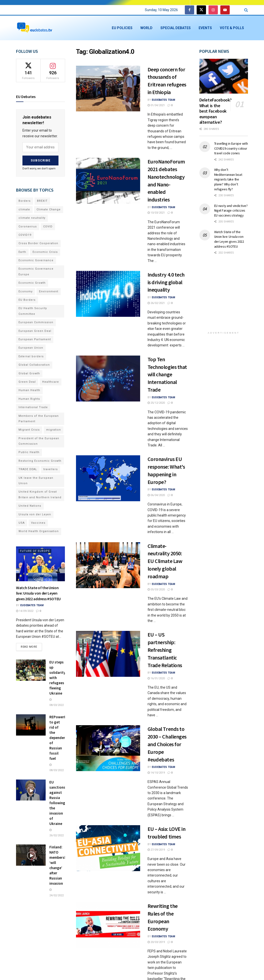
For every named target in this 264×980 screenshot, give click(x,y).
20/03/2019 (156, 942)
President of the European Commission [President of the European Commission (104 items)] (39, 441)
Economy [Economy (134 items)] (26, 291)
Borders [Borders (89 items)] (25, 201)
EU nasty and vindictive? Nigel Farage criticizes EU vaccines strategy (231, 210)
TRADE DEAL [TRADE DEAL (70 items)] (28, 469)
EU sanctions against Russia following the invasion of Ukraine (57, 803)
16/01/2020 (156, 678)
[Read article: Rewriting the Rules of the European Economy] (108, 925)
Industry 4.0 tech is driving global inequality (166, 282)
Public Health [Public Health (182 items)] (29, 452)
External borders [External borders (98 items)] (31, 356)
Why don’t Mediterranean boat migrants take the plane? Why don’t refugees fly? (228, 179)
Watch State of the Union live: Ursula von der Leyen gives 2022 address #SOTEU (38, 593)
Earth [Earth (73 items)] (22, 252)
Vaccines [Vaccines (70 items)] (38, 523)
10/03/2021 (156, 213)
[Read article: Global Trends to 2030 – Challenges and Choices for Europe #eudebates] (108, 748)
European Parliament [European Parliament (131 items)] (35, 339)
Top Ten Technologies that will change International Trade (167, 374)
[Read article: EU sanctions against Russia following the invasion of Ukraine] (31, 790)
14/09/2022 (25, 611)
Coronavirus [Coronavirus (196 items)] (28, 227)
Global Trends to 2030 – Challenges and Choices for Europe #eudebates (167, 744)
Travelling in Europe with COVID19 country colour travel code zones (231, 148)
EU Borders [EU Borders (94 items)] (27, 300)
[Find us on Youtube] (225, 10)
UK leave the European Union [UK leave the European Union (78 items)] (36, 481)
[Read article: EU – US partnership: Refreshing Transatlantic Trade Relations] (108, 654)
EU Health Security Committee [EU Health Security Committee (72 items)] (33, 311)
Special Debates (176, 28)
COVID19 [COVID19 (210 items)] (25, 235)
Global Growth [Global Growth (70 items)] (29, 373)
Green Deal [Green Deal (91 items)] (27, 382)
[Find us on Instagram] (213, 10)
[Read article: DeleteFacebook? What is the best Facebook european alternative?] (224, 76)
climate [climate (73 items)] (24, 210)
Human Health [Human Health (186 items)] (29, 390)
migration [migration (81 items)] (54, 430)
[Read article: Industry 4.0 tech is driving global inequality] (108, 294)
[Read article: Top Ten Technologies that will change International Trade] (108, 379)
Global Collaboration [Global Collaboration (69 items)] (34, 365)
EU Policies (122, 28)
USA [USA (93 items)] (22, 523)
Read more (31, 646)
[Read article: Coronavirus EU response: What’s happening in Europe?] (108, 478)
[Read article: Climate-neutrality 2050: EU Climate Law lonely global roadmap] (108, 565)
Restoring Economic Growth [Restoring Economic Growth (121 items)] (40, 461)
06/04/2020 (156, 495)
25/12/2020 (156, 403)
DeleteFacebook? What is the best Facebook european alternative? (216, 111)
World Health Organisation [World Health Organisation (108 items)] (39, 531)
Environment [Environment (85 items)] (49, 291)
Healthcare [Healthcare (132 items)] (51, 382)
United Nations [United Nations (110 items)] (30, 506)
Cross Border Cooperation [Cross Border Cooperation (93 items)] (38, 243)
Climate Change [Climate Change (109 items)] (49, 210)
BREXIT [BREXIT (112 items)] (42, 201)
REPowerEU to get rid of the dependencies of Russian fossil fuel (61, 738)
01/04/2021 (156, 105)
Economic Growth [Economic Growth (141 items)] (32, 283)
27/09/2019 (156, 850)
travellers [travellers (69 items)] (51, 469)
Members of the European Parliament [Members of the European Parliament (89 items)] (39, 419)
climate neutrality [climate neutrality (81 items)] (32, 218)
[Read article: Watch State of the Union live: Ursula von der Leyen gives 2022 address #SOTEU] (40, 564)
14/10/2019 (156, 773)
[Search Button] (246, 10)
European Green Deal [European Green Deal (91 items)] (35, 331)
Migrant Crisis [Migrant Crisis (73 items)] (29, 430)
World (146, 28)
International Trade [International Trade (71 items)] (33, 407)
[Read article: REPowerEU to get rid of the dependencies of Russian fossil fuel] (31, 725)
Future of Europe (35, 551)
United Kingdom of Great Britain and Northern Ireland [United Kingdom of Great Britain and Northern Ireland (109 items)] (40, 494)
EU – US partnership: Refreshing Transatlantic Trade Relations (165, 650)
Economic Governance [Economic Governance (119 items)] (36, 260)
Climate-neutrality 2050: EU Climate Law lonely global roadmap (165, 561)
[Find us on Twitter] (201, 10)
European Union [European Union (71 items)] (31, 348)
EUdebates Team (163, 100)
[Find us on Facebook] (189, 10)
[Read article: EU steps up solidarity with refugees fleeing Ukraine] (31, 670)
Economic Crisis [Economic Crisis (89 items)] (45, 252)
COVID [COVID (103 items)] (48, 227)
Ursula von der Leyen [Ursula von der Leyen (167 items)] (35, 514)
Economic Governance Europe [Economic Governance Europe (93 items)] (36, 271)
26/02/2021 (156, 303)
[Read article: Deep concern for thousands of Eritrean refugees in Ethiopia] (108, 89)
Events (205, 28)
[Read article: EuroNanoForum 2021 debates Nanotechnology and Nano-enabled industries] (108, 181)
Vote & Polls (232, 28)
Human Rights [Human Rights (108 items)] (29, 399)
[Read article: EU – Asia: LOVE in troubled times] (108, 848)
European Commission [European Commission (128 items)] (36, 322)
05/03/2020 (156, 590)
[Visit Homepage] (35, 28)
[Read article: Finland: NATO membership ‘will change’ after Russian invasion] (31, 855)
